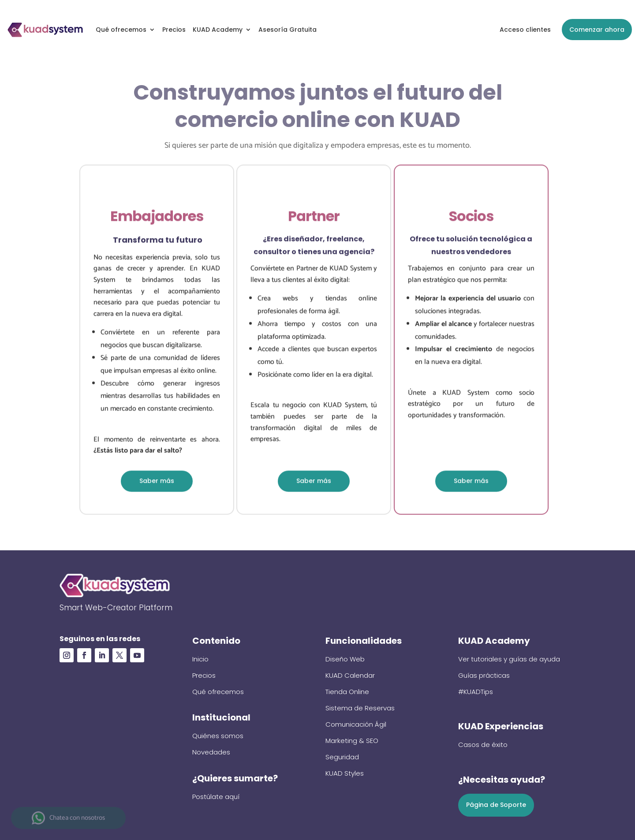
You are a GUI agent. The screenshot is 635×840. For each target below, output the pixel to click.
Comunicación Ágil (356, 724)
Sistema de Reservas (360, 708)
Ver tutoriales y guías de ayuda (509, 659)
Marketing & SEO (352, 741)
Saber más (157, 482)
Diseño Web (345, 659)
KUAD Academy (218, 30)
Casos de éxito (483, 745)
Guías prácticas (484, 675)
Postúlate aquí (216, 797)
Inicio (200, 659)
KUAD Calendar (350, 675)
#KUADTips (476, 692)
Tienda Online (347, 692)
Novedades (211, 752)
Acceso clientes (525, 30)
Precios (174, 30)
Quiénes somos (218, 736)
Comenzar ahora (597, 30)
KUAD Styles (345, 773)
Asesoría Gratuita (288, 30)
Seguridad (342, 757)
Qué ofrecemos (121, 30)
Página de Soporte (496, 805)
